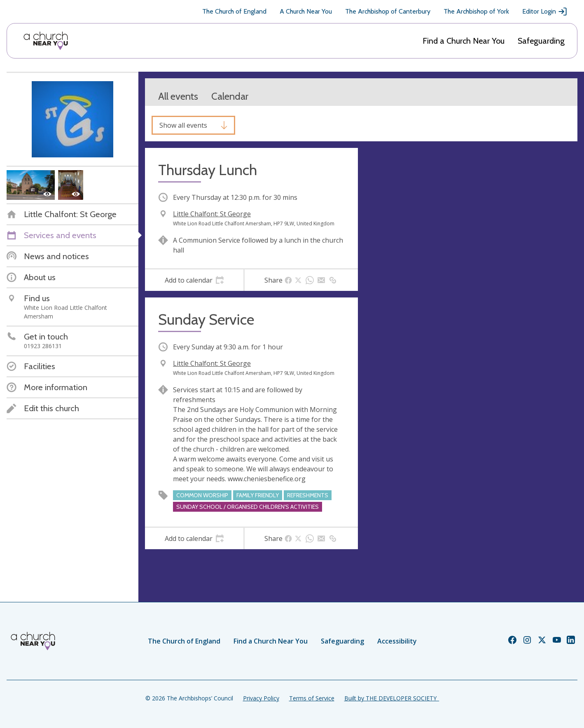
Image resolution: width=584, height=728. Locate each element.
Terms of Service (312, 698)
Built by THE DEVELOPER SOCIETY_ (392, 698)
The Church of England (234, 11)
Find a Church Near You (464, 41)
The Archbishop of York (476, 11)
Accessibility (397, 641)
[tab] (194, 280)
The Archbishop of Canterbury (388, 11)
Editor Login (545, 12)
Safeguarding (541, 41)
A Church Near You (306, 11)
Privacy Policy (261, 698)
